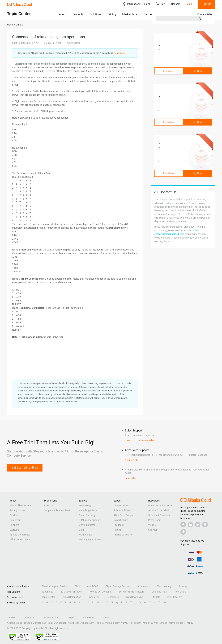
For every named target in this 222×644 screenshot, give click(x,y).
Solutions (95, 14)
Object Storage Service (118, 586)
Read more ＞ (121, 53)
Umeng (163, 623)
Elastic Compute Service (54, 586)
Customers (15, 520)
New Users (180, 592)
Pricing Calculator (123, 535)
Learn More (169, 71)
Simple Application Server (58, 510)
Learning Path (159, 592)
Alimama (107, 623)
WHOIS (152, 525)
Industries (94, 597)
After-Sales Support (124, 515)
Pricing (112, 14)
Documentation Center (160, 505)
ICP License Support (90, 520)
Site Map (153, 530)
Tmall (50, 623)
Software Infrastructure (132, 592)
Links (106, 617)
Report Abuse (121, 520)
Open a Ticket (132, 460)
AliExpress (74, 623)
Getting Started (87, 525)
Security (183, 586)
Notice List (88, 617)
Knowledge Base (88, 510)
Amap (146, 623)
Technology (85, 505)
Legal (71, 617)
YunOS (125, 623)
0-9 (165, 602)
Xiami (172, 623)
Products (78, 14)
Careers (11, 617)
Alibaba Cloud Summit (21, 539)
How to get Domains (100, 592)
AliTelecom (135, 623)
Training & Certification (91, 539)
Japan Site (47, 592)
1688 (98, 623)
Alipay (190, 623)
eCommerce (143, 586)
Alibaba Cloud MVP (159, 510)
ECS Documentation (71, 592)
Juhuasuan (60, 623)
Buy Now (197, 71)
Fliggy (116, 623)
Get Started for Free (25, 467)
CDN (77, 586)
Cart (161, 4)
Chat (127, 440)
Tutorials (155, 597)
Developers (113, 597)
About (63, 14)
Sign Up (206, 4)
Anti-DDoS (93, 586)
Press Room (155, 520)
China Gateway (87, 515)
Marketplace (130, 14)
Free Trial (49, 505)
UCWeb (154, 623)
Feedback (119, 525)
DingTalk (181, 623)
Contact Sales (205, 14)
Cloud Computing (72, 597)
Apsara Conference (20, 535)
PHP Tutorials (175, 597)
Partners (149, 14)
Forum (117, 530)
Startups (14, 530)
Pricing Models (17, 510)
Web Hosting (164, 586)
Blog (81, 530)
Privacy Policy (51, 617)
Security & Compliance (160, 515)
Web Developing (135, 597)
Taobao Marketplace (35, 623)
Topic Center (48, 597)
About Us (29, 617)
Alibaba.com (87, 623)
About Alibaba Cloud (21, 505)
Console (176, 4)
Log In (189, 4)
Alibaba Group (15, 623)
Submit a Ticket (122, 510)
